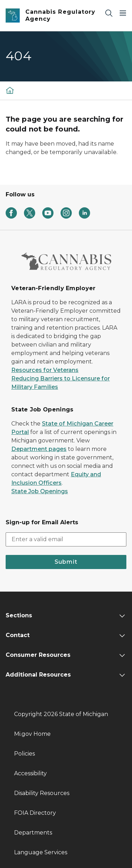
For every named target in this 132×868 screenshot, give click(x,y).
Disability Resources (42, 793)
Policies (24, 754)
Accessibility (30, 773)
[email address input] (66, 539)
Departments (33, 833)
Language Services (41, 852)
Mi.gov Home (32, 734)
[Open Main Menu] (123, 13)
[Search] (109, 13)
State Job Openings (40, 491)
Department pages (39, 449)
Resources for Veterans (45, 370)
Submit (66, 562)
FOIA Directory (35, 813)
